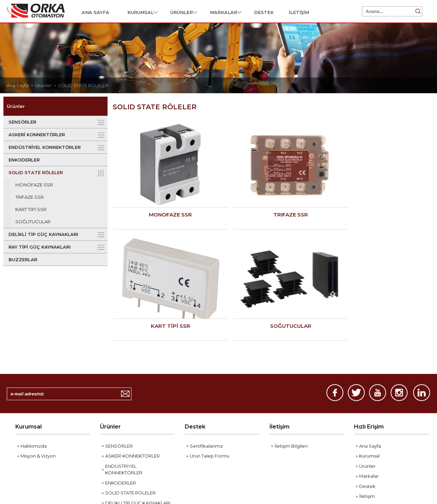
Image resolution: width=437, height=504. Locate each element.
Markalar (369, 395)
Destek (195, 346)
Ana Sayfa (370, 365)
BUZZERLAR (23, 260)
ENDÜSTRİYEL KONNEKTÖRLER (45, 147)
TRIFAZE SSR (30, 197)
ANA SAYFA (95, 12)
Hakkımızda (34, 365)
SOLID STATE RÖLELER (83, 85)
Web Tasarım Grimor (404, 477)
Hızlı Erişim (369, 346)
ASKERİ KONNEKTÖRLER (37, 135)
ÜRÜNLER (184, 12)
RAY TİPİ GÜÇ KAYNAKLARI (40, 247)
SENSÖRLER (22, 122)
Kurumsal (29, 346)
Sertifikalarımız (206, 365)
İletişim (279, 346)
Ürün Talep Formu (210, 375)
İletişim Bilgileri (291, 365)
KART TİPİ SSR (31, 209)
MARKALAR (226, 12)
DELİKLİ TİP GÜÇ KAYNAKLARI (43, 234)
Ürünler (110, 346)
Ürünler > (47, 85)
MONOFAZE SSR (34, 185)
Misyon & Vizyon (38, 375)
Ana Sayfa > (21, 85)
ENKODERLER (24, 160)
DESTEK (264, 12)
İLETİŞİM (299, 12)
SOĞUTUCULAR (33, 222)
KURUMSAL (143, 12)
